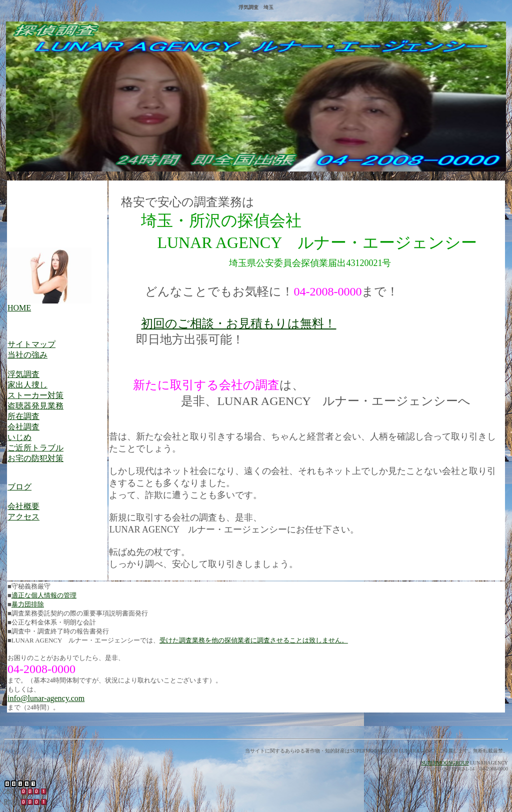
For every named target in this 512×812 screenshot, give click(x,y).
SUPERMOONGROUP (445, 763)
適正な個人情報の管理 (44, 595)
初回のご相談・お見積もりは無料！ (238, 323)
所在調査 (23, 416)
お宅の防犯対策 (35, 458)
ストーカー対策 (35, 395)
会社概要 (23, 506)
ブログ (19, 487)
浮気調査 (23, 374)
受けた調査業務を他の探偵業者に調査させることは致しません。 (254, 640)
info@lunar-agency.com (46, 698)
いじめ (19, 437)
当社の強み (27, 355)
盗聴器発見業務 (35, 406)
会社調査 (23, 427)
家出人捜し (27, 385)
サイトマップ (31, 344)
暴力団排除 (28, 604)
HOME (19, 308)
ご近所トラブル (35, 448)
